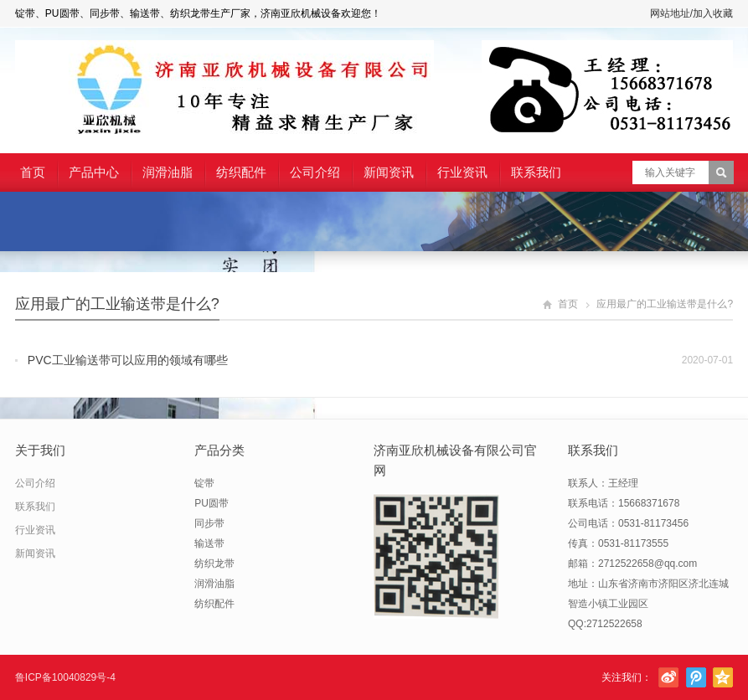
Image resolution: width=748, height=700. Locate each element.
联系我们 (536, 172)
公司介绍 (315, 172)
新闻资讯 (389, 172)
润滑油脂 (168, 172)
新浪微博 (668, 677)
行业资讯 (462, 172)
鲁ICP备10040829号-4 (65, 677)
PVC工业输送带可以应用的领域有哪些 (128, 360)
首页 (33, 172)
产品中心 (94, 172)
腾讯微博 (696, 677)
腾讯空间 (723, 677)
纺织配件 (241, 172)
